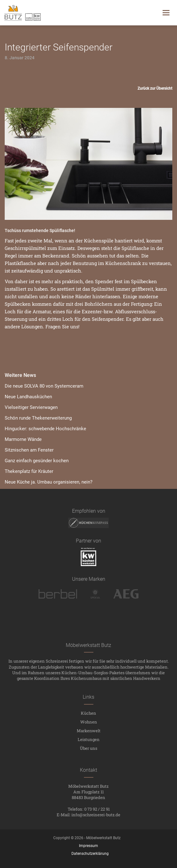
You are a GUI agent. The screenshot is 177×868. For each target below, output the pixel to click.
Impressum (88, 846)
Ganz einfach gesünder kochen (37, 461)
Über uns (88, 748)
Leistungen (89, 739)
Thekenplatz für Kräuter (29, 471)
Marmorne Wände (23, 439)
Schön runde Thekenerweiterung (38, 418)
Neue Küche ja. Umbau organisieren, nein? (49, 482)
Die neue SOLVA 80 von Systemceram (44, 386)
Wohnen (89, 722)
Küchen (88, 713)
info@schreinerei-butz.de (96, 815)
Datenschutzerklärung (90, 854)
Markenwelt (89, 731)
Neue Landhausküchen (28, 397)
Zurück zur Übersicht (155, 88)
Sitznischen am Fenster (29, 450)
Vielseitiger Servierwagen (31, 407)
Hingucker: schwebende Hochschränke (45, 429)
